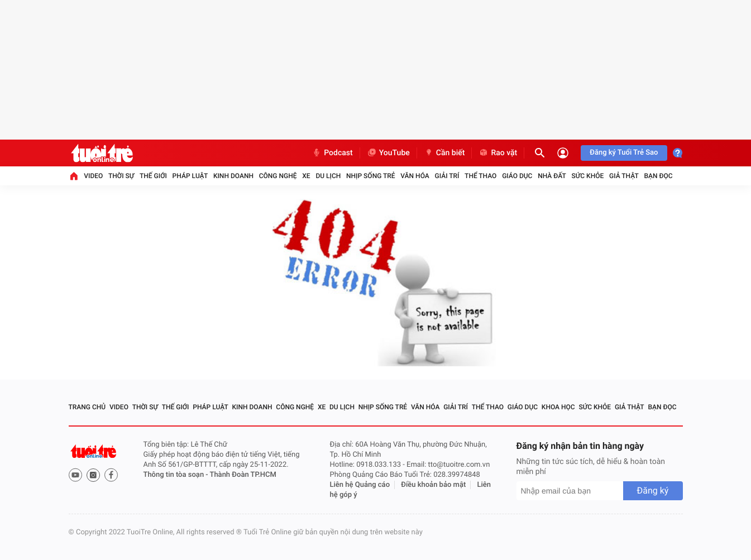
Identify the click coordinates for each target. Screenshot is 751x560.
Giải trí (447, 176)
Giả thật (624, 176)
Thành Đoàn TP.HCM (243, 475)
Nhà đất (552, 176)
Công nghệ (278, 176)
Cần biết (444, 153)
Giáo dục (517, 176)
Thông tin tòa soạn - (177, 475)
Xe (306, 176)
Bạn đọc (659, 176)
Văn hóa (415, 176)
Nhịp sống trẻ (371, 176)
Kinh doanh (233, 176)
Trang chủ (87, 407)
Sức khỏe (588, 176)
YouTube (388, 153)
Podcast (332, 153)
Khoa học (558, 407)
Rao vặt (498, 153)
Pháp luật (190, 176)
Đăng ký (653, 490)
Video (93, 176)
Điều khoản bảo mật (433, 485)
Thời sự (121, 176)
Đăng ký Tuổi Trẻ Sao (624, 153)
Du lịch (328, 176)
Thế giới (153, 176)
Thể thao (480, 176)
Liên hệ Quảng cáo (360, 485)
